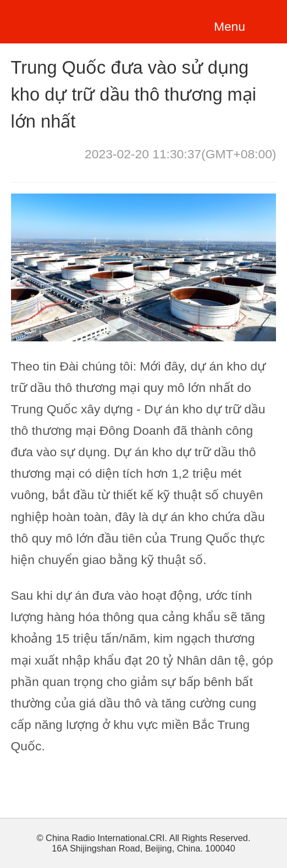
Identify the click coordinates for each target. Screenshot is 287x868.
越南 (64, 20)
